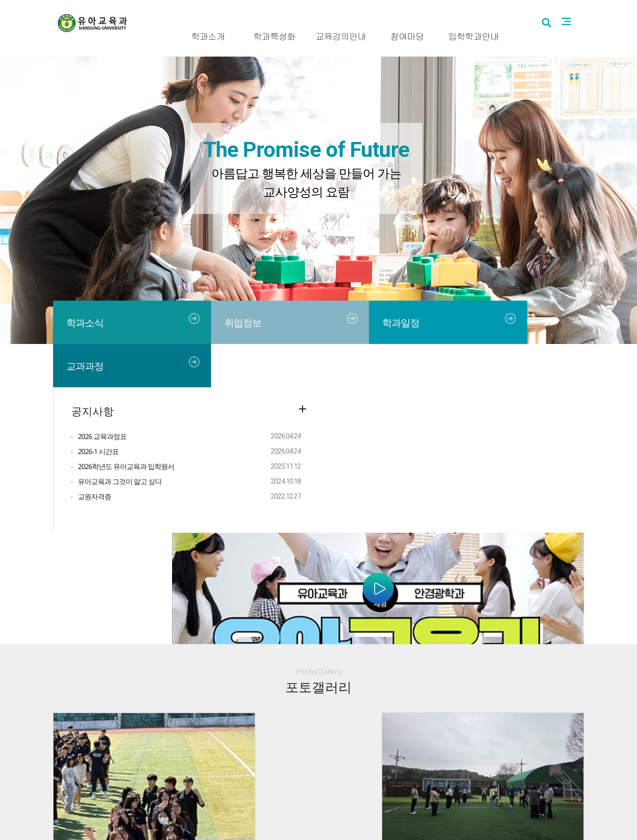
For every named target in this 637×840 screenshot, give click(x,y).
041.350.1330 (387, 802)
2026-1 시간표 (98, 408)
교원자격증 (94, 453)
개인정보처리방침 (302, 782)
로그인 (570, 8)
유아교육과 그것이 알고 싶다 (120, 438)
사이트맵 (579, 36)
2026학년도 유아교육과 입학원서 (126, 423)
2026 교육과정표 (102, 393)
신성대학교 (491, 8)
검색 (559, 36)
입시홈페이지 (533, 8)
